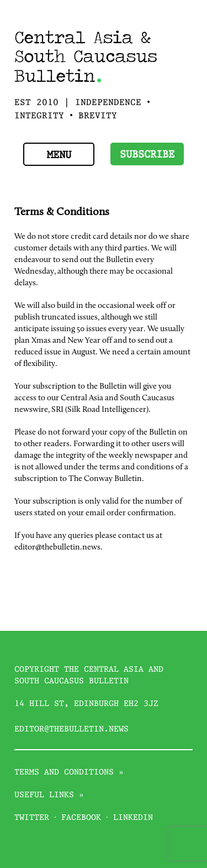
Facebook (81, 818)
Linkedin (133, 818)
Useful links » (49, 795)
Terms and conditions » (69, 772)
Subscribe (147, 155)
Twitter (32, 818)
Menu (59, 156)
